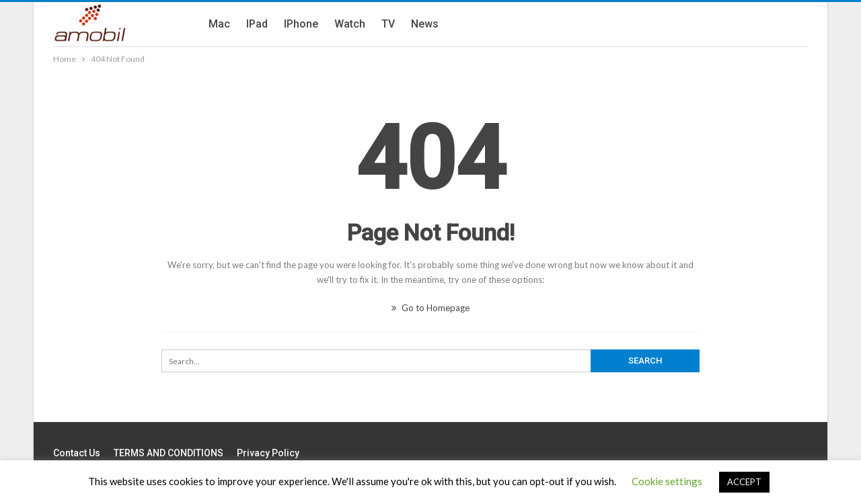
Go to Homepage (430, 308)
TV (388, 24)
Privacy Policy (268, 453)
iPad (257, 24)
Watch (350, 24)
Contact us (77, 453)
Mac (219, 24)
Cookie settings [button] (667, 481)
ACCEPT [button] (744, 482)
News (425, 24)
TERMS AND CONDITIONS (169, 453)
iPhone (301, 24)
